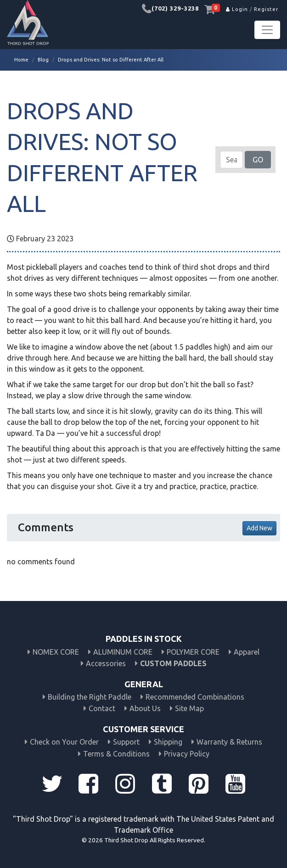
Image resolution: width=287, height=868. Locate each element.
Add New (259, 528)
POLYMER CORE (193, 652)
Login (237, 9)
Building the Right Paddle (90, 697)
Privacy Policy (187, 754)
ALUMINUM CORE (123, 652)
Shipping (168, 742)
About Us (145, 708)
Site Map (189, 708)
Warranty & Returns (229, 742)
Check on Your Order (64, 742)
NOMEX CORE (56, 652)
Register (266, 9)
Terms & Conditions (116, 754)
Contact (102, 708)
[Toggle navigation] (267, 30)
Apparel (247, 652)
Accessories (106, 663)
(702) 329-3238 (175, 8)
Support (126, 742)
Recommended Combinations (195, 697)
